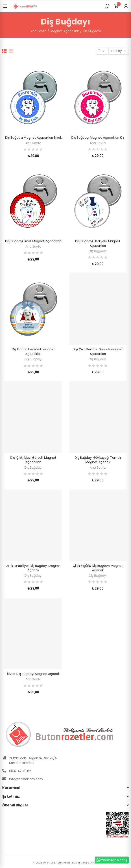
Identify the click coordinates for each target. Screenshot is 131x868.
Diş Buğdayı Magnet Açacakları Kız (98, 138)
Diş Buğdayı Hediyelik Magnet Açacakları (98, 243)
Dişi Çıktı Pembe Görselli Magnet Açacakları (98, 352)
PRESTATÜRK (90, 863)
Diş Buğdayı (98, 251)
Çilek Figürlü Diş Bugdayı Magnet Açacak (98, 568)
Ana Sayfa (33, 143)
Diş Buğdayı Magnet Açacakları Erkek (33, 138)
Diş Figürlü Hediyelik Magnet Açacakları (33, 352)
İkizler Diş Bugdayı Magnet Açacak (33, 674)
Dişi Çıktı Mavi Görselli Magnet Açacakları (33, 460)
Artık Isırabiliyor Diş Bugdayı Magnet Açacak (33, 568)
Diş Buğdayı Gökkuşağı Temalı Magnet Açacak (98, 460)
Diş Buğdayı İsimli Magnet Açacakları (33, 241)
